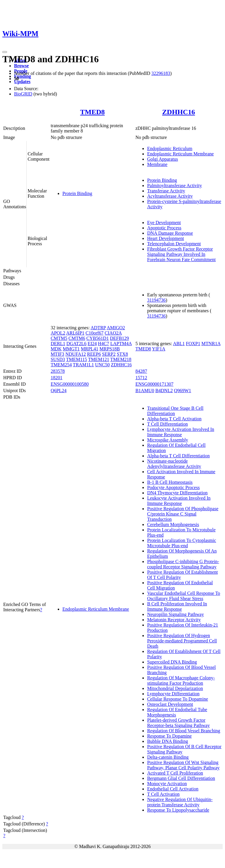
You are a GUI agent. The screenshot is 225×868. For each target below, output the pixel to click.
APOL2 (58, 333)
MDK (56, 349)
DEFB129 (119, 338)
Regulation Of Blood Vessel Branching (184, 731)
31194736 (156, 300)
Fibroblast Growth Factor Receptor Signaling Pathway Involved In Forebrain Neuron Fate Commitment (181, 254)
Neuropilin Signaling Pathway (175, 614)
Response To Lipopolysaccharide (178, 810)
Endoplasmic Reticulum (170, 148)
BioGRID (23, 94)
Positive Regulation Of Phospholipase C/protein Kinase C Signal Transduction (183, 514)
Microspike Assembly (168, 440)
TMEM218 (121, 359)
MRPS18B (110, 349)
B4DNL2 (164, 391)
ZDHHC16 (179, 112)
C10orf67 (94, 333)
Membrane (157, 164)
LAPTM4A (121, 344)
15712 (141, 378)
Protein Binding (77, 193)
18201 (57, 378)
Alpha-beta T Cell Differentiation (178, 456)
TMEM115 (77, 359)
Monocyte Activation (167, 784)
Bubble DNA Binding (168, 741)
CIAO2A (113, 333)
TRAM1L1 (83, 365)
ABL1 (179, 344)
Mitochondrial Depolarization (175, 688)
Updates (22, 82)
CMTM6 (77, 338)
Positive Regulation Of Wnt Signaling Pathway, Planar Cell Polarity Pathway (183, 765)
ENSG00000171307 (154, 384)
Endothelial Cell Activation (173, 789)
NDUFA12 (76, 354)
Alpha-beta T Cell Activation (174, 419)
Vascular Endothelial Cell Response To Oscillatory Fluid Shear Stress (184, 596)
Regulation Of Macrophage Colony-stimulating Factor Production (181, 680)
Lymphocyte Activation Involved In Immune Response (181, 432)
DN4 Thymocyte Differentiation (177, 493)
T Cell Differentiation (167, 424)
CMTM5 (59, 338)
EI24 (92, 344)
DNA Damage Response (170, 233)
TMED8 (93, 112)
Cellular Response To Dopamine (178, 699)
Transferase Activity (166, 191)
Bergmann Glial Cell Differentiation (181, 778)
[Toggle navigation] (5, 52)
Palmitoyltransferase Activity (174, 185)
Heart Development (166, 238)
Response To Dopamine (169, 736)
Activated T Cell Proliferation (175, 773)
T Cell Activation (163, 794)
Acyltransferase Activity (170, 196)
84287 (141, 371)
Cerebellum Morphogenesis (173, 524)
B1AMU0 (145, 391)
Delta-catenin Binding (168, 757)
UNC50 (103, 365)
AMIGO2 (116, 328)
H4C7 (103, 344)
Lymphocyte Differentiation (173, 694)
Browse (21, 66)
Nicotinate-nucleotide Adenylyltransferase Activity (174, 464)
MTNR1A (211, 344)
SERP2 (109, 354)
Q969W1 (183, 391)
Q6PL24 (59, 391)
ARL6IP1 (75, 333)
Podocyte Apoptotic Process (173, 487)
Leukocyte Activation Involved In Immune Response (179, 501)
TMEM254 (61, 365)
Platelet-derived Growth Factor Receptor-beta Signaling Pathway (178, 723)
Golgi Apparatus (162, 159)
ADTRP (98, 328)
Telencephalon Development (174, 244)
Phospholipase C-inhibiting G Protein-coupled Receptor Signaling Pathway (183, 564)
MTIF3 (57, 354)
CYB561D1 (98, 338)
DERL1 (58, 344)
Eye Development (164, 223)
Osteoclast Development (170, 704)
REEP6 (94, 354)
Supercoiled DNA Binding (172, 662)
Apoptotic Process (164, 228)
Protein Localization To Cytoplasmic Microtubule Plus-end (181, 543)
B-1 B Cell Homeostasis (170, 482)
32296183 (161, 73)
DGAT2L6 (76, 344)
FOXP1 (193, 344)
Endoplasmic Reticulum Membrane (180, 154)
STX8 (122, 354)
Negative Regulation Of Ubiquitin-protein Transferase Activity (180, 802)
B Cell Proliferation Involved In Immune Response (177, 606)
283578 (58, 371)
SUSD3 (58, 359)
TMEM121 (99, 359)
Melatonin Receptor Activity (174, 620)
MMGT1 (71, 349)
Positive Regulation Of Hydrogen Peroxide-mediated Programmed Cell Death (182, 641)
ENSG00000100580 (70, 384)
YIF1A (159, 349)
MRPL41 (90, 349)
